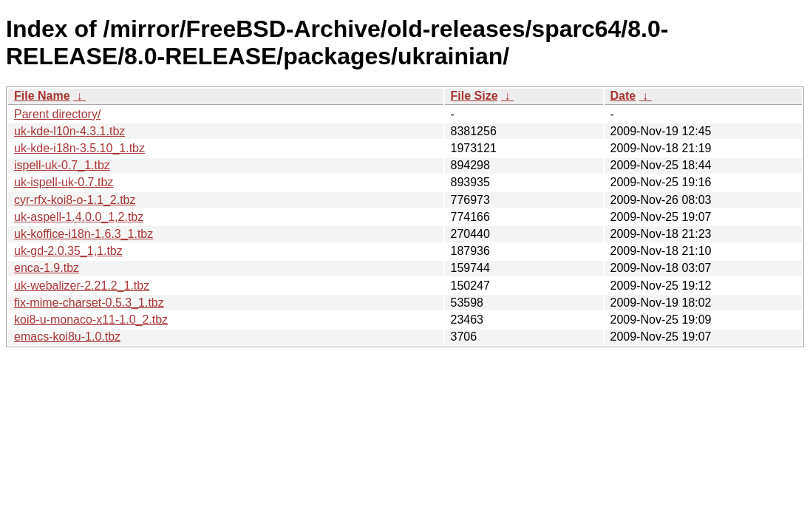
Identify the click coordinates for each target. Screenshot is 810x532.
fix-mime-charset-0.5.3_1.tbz (89, 303)
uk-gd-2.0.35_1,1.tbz (68, 251)
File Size (474, 96)
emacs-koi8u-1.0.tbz (67, 337)
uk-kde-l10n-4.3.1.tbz (69, 131)
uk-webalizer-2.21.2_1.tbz (82, 286)
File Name (42, 96)
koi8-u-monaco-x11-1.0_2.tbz (91, 320)
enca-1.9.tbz (47, 268)
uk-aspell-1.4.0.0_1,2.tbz (79, 217)
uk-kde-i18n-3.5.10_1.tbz (79, 148)
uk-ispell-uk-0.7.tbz (64, 182)
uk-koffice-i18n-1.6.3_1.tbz (84, 234)
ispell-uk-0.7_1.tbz (62, 165)
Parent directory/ (57, 114)
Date (623, 96)
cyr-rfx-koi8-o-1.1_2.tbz (75, 200)
